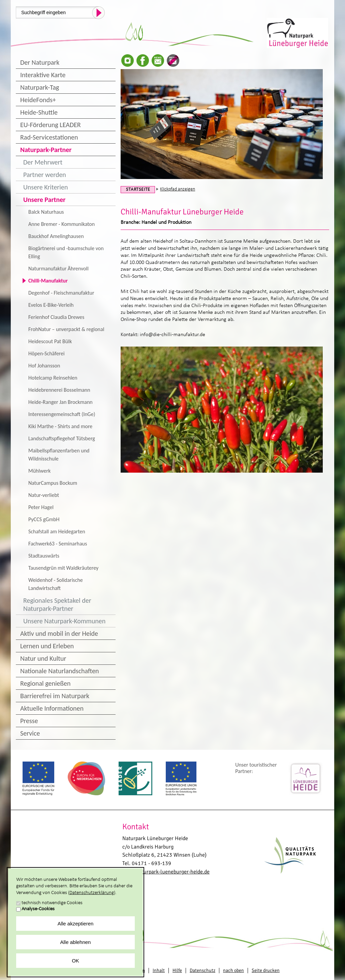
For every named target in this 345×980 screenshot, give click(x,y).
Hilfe (177, 970)
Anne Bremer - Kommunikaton (61, 224)
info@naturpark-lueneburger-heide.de (166, 872)
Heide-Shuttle (39, 112)
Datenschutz (202, 970)
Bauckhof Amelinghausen (56, 236)
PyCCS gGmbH (44, 519)
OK (75, 961)
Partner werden (45, 175)
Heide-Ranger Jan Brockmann (60, 402)
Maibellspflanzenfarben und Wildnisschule (59, 455)
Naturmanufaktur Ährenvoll (58, 269)
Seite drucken (266, 970)
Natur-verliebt (44, 495)
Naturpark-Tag (40, 87)
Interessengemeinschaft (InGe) (62, 414)
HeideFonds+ (38, 100)
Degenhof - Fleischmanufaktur (61, 293)
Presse (29, 721)
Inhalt (159, 970)
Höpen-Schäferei (46, 353)
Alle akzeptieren (76, 924)
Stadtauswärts (44, 556)
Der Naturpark (40, 62)
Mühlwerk (39, 471)
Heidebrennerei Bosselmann (59, 390)
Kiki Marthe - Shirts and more (60, 426)
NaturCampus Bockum (53, 483)
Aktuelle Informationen (52, 708)
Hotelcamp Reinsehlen (53, 378)
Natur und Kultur (43, 658)
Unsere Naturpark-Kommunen (64, 621)
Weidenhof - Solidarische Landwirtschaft (56, 584)
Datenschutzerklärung (92, 893)
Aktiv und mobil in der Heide (59, 633)
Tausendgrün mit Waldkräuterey (63, 568)
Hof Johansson (44, 366)
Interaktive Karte (43, 75)
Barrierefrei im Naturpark (55, 696)
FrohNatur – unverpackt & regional (66, 329)
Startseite (138, 190)
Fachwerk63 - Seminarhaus (58, 544)
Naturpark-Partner (46, 150)
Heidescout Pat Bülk (50, 341)
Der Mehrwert (43, 162)
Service (30, 733)
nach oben (233, 970)
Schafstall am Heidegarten (57, 531)
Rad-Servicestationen (49, 137)
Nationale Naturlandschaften (60, 671)
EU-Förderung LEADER (51, 125)
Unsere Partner (44, 200)
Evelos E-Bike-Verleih (51, 305)
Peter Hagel (41, 507)
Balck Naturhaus (46, 212)
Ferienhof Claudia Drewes (56, 317)
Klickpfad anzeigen (178, 189)
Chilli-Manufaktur (48, 281)
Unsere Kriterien (45, 187)
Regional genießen (45, 683)
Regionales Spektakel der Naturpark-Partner (57, 604)
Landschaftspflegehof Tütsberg (62, 438)
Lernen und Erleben (47, 646)
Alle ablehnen (76, 942)
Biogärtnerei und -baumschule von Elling (66, 252)
